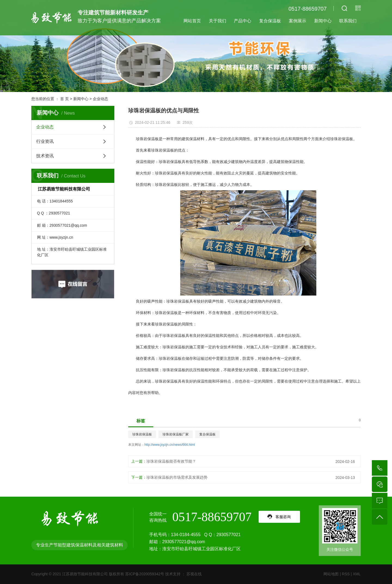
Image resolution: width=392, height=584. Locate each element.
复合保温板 (270, 21)
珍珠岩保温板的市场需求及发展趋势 (177, 477)
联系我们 (348, 21)
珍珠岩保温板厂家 (176, 434)
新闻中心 (323, 21)
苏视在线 (194, 574)
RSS (346, 574)
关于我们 (218, 21)
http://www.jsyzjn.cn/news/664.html (170, 445)
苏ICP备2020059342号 (145, 574)
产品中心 (243, 21)
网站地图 (331, 574)
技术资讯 (45, 156)
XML (357, 574)
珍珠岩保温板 (142, 434)
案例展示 (298, 21)
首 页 (65, 99)
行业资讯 (45, 141)
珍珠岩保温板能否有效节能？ (171, 461)
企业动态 (100, 99)
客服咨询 (283, 517)
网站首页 (192, 21)
